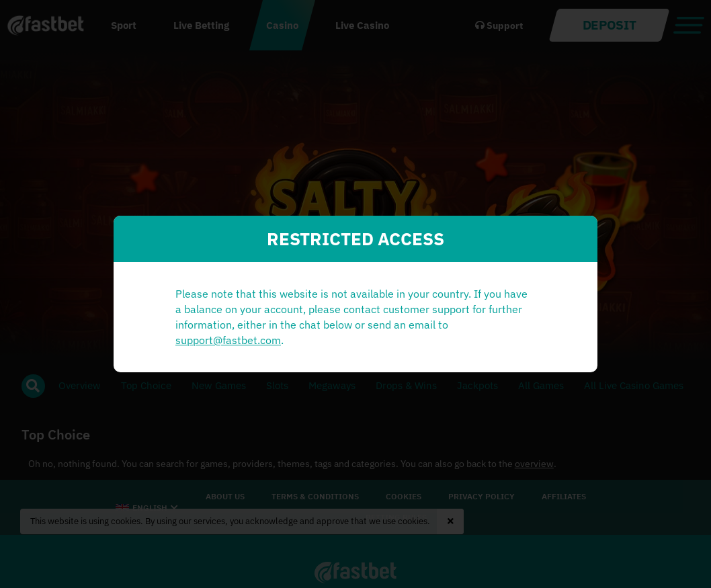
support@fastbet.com (228, 340)
